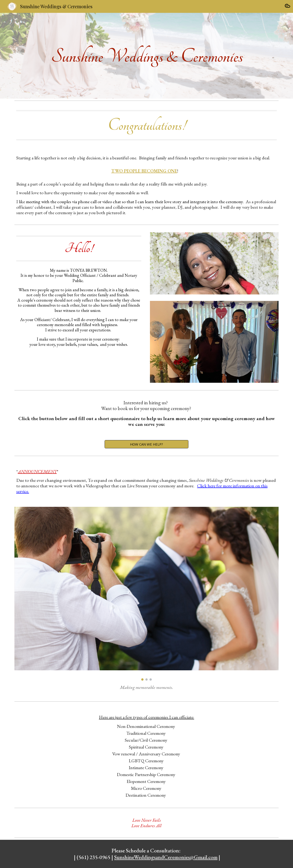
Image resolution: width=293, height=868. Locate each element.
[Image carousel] (146, 594)
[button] (288, 6)
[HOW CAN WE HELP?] (146, 444)
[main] (146, 56)
